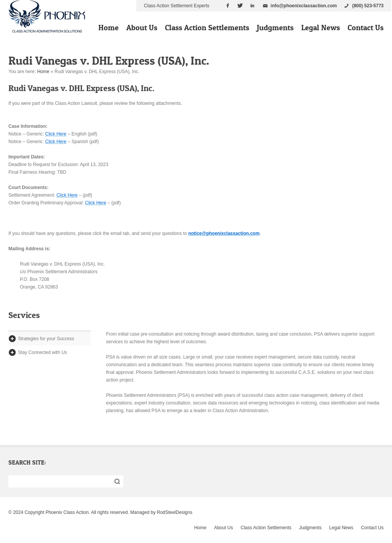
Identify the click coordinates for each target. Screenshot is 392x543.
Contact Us (366, 28)
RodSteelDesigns (175, 512)
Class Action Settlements (207, 28)
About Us (142, 28)
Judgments (275, 28)
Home (109, 28)
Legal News (321, 28)
